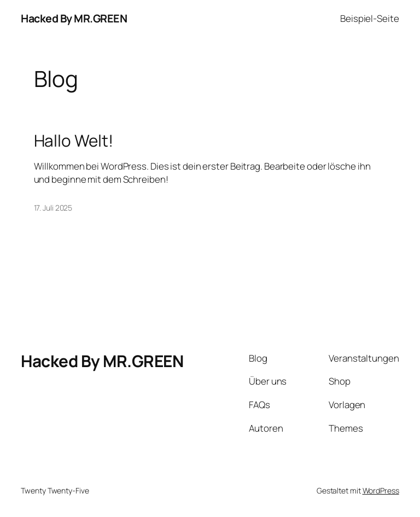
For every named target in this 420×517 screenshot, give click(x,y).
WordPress (381, 490)
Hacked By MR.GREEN (74, 18)
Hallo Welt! (74, 140)
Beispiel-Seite (370, 18)
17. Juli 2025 (53, 208)
